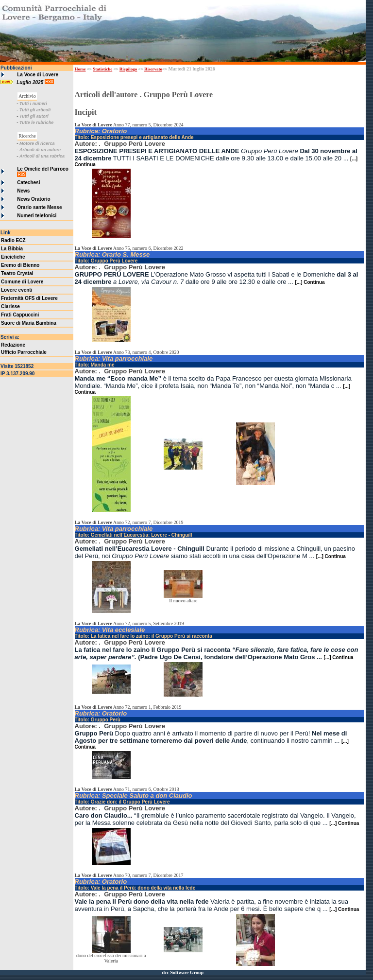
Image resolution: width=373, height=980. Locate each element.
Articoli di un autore (40, 150)
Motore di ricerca (37, 143)
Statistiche (102, 69)
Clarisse (10, 306)
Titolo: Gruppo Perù (98, 720)
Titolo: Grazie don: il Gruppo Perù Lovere (122, 802)
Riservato (153, 69)
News (23, 191)
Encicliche (13, 257)
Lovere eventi (17, 290)
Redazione (13, 345)
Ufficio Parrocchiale (24, 352)
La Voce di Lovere (38, 75)
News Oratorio (34, 199)
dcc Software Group (183, 972)
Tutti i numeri (33, 104)
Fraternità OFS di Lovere (29, 298)
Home (80, 69)
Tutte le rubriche (36, 122)
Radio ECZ (13, 240)
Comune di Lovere (22, 282)
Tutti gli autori (34, 116)
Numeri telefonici (37, 216)
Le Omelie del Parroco (43, 169)
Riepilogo (128, 69)
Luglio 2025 (31, 82)
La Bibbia (12, 249)
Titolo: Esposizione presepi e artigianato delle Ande (134, 137)
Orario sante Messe (39, 207)
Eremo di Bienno (20, 265)
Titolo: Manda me (95, 365)
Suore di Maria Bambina (29, 323)
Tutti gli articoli (35, 110)
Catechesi (28, 183)
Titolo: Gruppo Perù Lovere (106, 261)
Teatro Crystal (17, 273)
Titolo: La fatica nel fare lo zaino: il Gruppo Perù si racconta (144, 636)
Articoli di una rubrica (42, 156)
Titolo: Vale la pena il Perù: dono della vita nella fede (135, 888)
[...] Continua (310, 282)
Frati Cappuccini (20, 315)
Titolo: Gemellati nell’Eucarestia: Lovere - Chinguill (134, 535)
